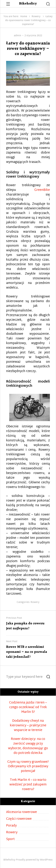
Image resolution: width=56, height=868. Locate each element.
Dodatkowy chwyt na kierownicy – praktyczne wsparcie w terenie (28, 726)
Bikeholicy (28, 4)
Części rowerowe (19, 819)
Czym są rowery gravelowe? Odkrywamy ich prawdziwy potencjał (28, 767)
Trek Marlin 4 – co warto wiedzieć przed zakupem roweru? (28, 785)
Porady (11, 826)
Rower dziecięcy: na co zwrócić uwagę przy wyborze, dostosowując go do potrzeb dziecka (28, 746)
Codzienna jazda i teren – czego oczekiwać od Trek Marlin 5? (28, 707)
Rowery (36, 17)
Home (24, 17)
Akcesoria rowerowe (22, 812)
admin (18, 36)
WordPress (46, 860)
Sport (10, 839)
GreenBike (42, 190)
